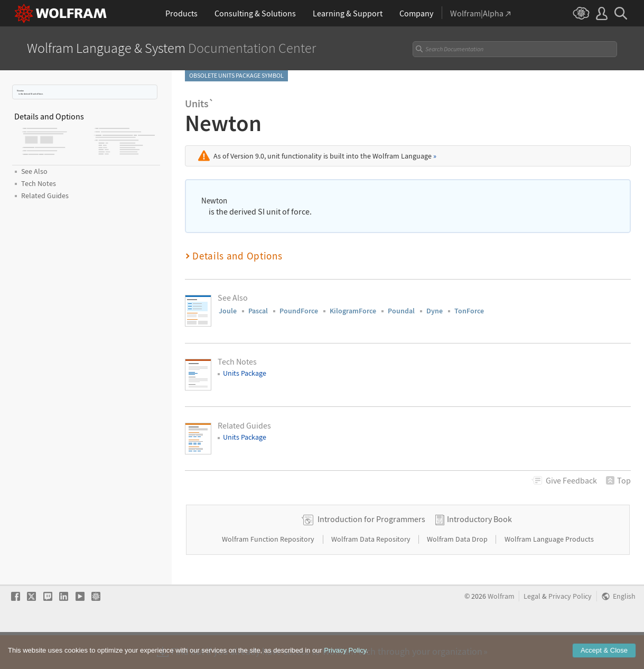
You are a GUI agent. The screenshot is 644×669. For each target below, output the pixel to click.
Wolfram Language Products (549, 573)
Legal (532, 630)
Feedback (571, 480)
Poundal (401, 311)
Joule (228, 311)
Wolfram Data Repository (372, 573)
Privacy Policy (570, 630)
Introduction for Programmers (371, 553)
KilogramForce (353, 311)
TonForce (469, 311)
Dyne (435, 311)
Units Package (245, 373)
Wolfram (501, 630)
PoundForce (299, 311)
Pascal (258, 311)
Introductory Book (479, 553)
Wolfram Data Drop (458, 573)
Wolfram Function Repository (269, 573)
